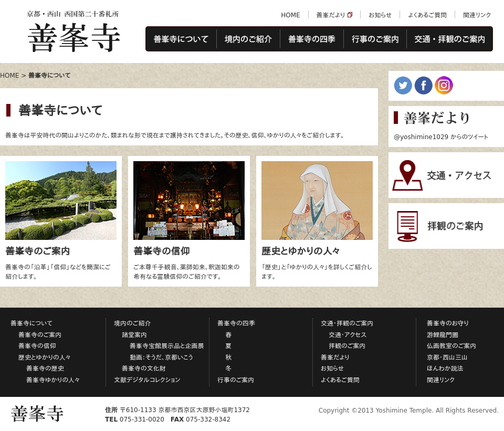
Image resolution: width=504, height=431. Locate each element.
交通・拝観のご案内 (450, 39)
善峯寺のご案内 (40, 335)
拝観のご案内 (347, 346)
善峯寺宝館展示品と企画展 (167, 346)
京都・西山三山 (447, 358)
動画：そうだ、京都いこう (161, 358)
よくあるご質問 (427, 15)
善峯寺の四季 (312, 39)
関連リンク (477, 15)
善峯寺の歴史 (45, 369)
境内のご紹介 (248, 39)
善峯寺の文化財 (144, 369)
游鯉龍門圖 (443, 335)
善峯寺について (181, 39)
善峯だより (331, 15)
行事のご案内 (375, 39)
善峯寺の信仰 (37, 346)
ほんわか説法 (445, 369)
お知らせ (380, 15)
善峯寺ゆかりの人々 (53, 380)
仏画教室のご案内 (451, 346)
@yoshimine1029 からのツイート (441, 137)
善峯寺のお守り (448, 323)
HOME (290, 15)
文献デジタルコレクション (147, 380)
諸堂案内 (134, 335)
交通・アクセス (348, 335)
